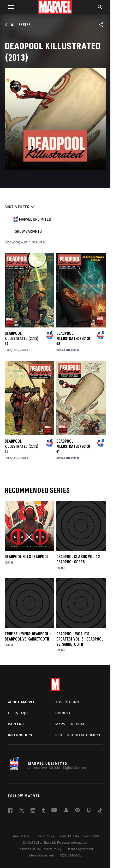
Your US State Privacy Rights (80, 836)
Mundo (24, 350)
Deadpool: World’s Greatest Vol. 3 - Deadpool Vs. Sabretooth (80, 639)
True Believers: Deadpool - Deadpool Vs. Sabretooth (28, 636)
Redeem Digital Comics (78, 735)
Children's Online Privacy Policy (39, 849)
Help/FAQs (18, 713)
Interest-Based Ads (41, 855)
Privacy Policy (44, 836)
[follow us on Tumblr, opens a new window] (43, 811)
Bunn (8, 350)
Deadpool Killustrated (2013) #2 (22, 446)
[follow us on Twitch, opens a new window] (89, 811)
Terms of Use (20, 836)
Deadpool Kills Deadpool (27, 557)
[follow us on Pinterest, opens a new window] (78, 811)
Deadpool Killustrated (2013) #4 (22, 338)
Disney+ (63, 713)
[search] (100, 8)
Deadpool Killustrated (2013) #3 (73, 338)
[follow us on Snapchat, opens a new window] (66, 811)
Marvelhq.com (70, 724)
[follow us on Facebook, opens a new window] (10, 811)
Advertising (67, 702)
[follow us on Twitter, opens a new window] (22, 811)
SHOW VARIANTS (28, 231)
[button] (9, 7)
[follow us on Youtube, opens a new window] (54, 810)
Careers (16, 724)
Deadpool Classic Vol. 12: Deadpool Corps (79, 559)
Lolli (15, 350)
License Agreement (80, 849)
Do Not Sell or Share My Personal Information (55, 843)
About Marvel (22, 702)
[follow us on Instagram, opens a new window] (33, 811)
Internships (20, 735)
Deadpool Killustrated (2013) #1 (73, 446)
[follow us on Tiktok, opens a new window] (100, 811)
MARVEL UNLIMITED (35, 219)
